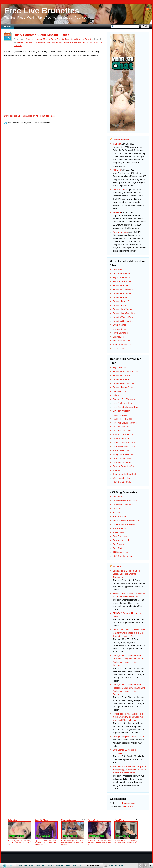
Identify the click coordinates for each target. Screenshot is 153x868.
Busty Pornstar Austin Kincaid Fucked (42, 35)
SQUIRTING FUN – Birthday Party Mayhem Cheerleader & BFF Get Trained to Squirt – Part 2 (129, 633)
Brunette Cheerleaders (123, 289)
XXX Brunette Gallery (123, 482)
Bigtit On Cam (119, 368)
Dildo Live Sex (119, 391)
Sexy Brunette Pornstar (82, 39)
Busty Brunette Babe (61, 39)
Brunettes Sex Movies (123, 321)
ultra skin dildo (119, 349)
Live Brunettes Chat (122, 439)
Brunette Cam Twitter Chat (125, 501)
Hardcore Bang (120, 415)
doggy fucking (96, 42)
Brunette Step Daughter (124, 313)
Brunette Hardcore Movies (38, 39)
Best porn (117, 497)
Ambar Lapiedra (120, 232)
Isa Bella (117, 144)
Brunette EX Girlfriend (123, 293)
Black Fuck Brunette (122, 282)
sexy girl (117, 470)
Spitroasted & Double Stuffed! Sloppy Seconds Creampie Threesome (127, 574)
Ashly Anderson (120, 189)
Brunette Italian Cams (123, 387)
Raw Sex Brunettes (122, 462)
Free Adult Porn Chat (123, 403)
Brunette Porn (119, 305)
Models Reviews (121, 140)
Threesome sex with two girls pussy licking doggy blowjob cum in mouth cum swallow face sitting (129, 770)
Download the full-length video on (29, 116)
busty (75, 42)
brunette (67, 42)
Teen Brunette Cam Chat (124, 474)
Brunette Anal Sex (121, 285)
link (150, 818)
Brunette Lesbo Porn (122, 301)
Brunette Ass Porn (121, 375)
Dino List (117, 509)
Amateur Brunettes (122, 274)
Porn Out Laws (120, 536)
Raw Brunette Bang (122, 458)
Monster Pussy (120, 528)
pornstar (18, 45)
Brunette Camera (121, 379)
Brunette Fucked (120, 297)
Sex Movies (118, 337)
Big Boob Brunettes (122, 278)
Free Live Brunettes (42, 11)
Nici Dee (117, 170)
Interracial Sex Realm (123, 435)
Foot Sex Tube (120, 517)
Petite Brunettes (120, 333)
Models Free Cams (122, 450)
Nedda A (117, 212)
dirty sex (117, 395)
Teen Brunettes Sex (122, 345)
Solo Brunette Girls (122, 341)
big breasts (57, 42)
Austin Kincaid (44, 42)
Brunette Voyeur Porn (123, 317)
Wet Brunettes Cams (122, 478)
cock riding (83, 42)
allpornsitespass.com (27, 42)
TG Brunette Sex (121, 552)
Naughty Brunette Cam (123, 454)
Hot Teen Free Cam (122, 431)
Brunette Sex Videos (122, 309)
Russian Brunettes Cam (124, 466)
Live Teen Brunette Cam (124, 446)
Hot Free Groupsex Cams (125, 423)
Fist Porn (117, 513)
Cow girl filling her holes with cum (128, 737)
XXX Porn (117, 566)
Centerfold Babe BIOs (123, 505)
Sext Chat (117, 548)
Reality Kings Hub (121, 540)
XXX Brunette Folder (122, 556)
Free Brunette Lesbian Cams (126, 407)
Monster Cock (119, 329)
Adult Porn (118, 270)
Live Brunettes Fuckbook (124, 524)
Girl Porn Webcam (121, 411)
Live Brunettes (119, 325)
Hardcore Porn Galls (122, 419)
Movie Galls (118, 532)
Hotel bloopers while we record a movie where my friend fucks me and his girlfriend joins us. (128, 717)
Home (7, 26)
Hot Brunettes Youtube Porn (126, 520)
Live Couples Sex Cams (124, 442)
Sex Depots (118, 544)
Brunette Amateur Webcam (125, 371)
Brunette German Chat (123, 383)
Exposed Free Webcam (124, 399)
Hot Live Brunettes (121, 427)
